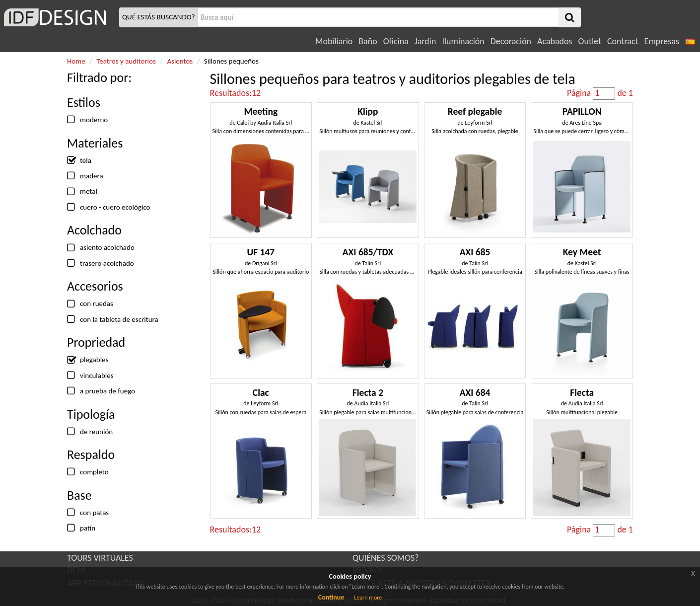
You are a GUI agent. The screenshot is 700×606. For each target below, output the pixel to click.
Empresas (662, 41)
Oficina (396, 41)
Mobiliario (334, 41)
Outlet (590, 41)
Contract (623, 41)
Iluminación (463, 41)
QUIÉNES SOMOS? (386, 558)
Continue (331, 597)
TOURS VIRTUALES (100, 558)
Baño (368, 41)
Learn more (368, 598)
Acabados (555, 41)
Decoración (511, 41)
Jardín (425, 41)
